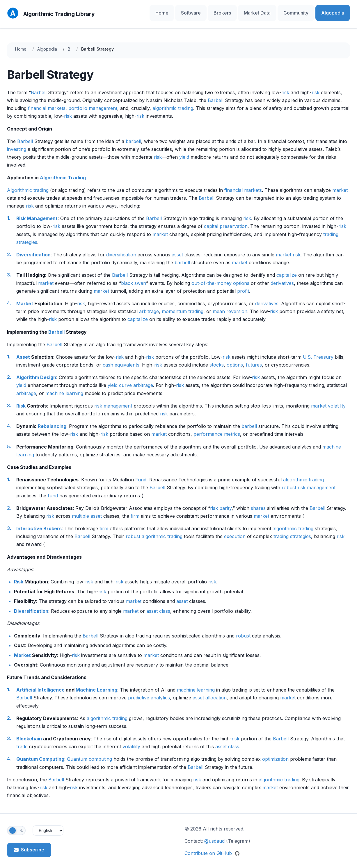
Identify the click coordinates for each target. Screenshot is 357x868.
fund (53, 490)
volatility (337, 401)
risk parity (221, 503)
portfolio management (93, 103)
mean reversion (230, 306)
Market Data (274, 11)
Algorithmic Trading (63, 172)
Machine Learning (96, 685)
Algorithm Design (36, 372)
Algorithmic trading (28, 185)
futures (254, 360)
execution (235, 531)
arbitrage (149, 306)
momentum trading (183, 306)
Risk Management (37, 213)
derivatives (282, 278)
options (235, 360)
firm (135, 511)
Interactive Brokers (39, 523)
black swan (134, 278)
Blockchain (29, 733)
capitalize (287, 270)
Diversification (33, 249)
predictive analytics (149, 692)
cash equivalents (121, 360)
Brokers (246, 11)
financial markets (47, 103)
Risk (21, 401)
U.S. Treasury (318, 352)
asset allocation (210, 692)
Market (25, 298)
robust (289, 482)
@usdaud (214, 836)
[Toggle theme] (16, 826)
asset (177, 249)
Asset (23, 352)
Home (198, 11)
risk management (113, 401)
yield (184, 152)
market (340, 185)
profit (243, 286)
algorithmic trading (173, 103)
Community (306, 11)
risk (285, 87)
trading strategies (292, 531)
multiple (80, 511)
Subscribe (29, 845)
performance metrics (217, 429)
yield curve (120, 380)
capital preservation (226, 221)
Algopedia (336, 11)
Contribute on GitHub (212, 848)
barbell (133, 136)
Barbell (39, 87)
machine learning (64, 388)
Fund (141, 474)
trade (22, 741)
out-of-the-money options (220, 278)
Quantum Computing (40, 754)
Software (221, 11)
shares (258, 503)
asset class (158, 606)
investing (17, 144)
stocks (217, 360)
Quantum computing (89, 754)
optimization (275, 754)
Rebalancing (52, 421)
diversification (121, 249)
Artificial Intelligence (40, 685)
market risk (288, 249)
